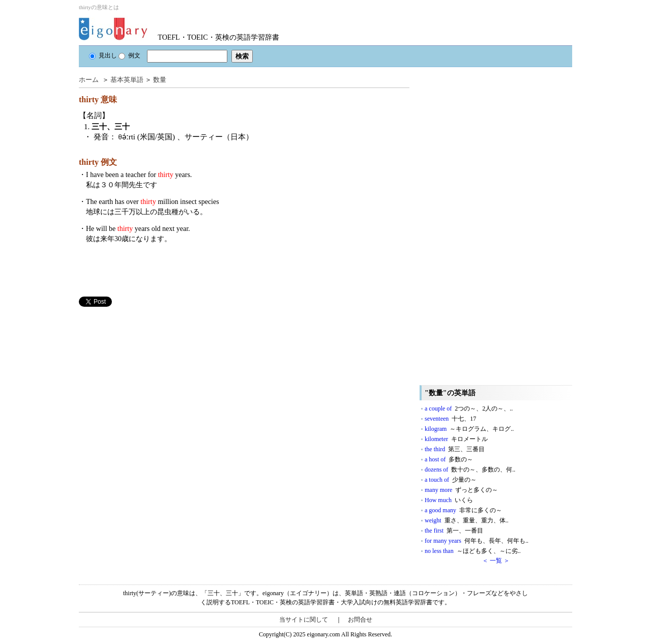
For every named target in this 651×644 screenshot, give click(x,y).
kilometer (456, 439)
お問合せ (360, 620)
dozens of (470, 470)
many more (461, 490)
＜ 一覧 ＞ (496, 561)
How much (449, 500)
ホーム (89, 80)
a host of (449, 459)
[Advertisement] (155, 378)
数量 (160, 80)
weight (467, 520)
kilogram (469, 429)
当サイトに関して (304, 620)
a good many (463, 510)
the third (455, 449)
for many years (477, 541)
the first (454, 531)
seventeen (450, 419)
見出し (103, 55)
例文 (129, 55)
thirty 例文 (98, 162)
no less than (473, 551)
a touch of (451, 480)
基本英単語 (127, 80)
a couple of (469, 408)
